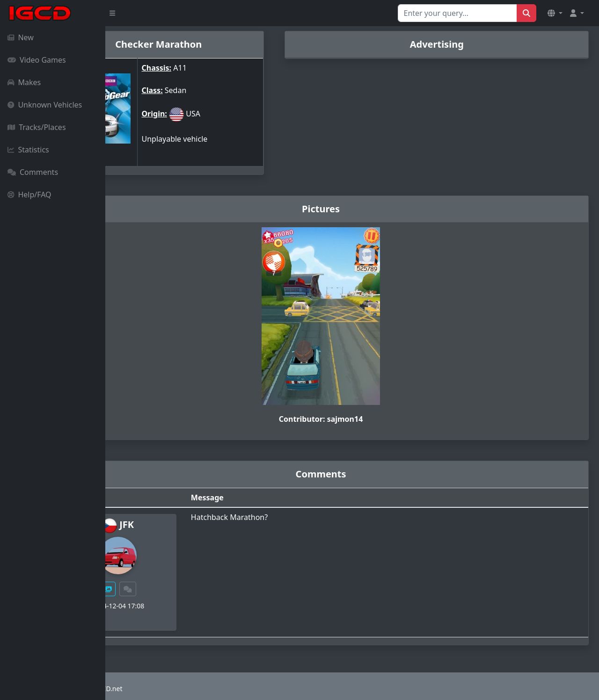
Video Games (37, 60)
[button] (555, 13)
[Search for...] (457, 13)
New (21, 37)
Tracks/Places (37, 127)
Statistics (28, 150)
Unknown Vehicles (45, 105)
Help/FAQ (29, 195)
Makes (24, 82)
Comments (33, 172)
